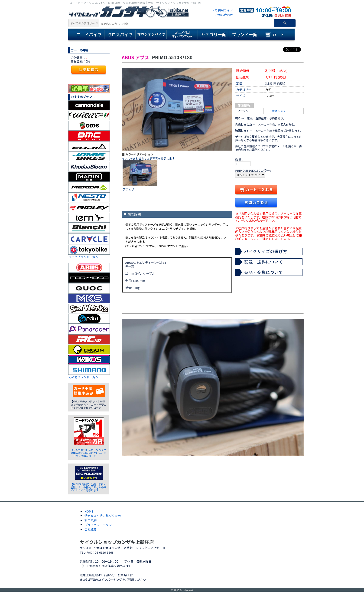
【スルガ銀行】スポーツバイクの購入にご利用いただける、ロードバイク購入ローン (88, 453)
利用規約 (91, 520)
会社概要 (91, 529)
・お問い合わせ (222, 15)
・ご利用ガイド (222, 10)
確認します (279, 111)
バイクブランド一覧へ (83, 257)
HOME (89, 511)
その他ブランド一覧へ (83, 377)
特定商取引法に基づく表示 (103, 516)
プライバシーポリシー (100, 525)
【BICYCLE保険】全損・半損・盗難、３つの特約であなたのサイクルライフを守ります (88, 487)
